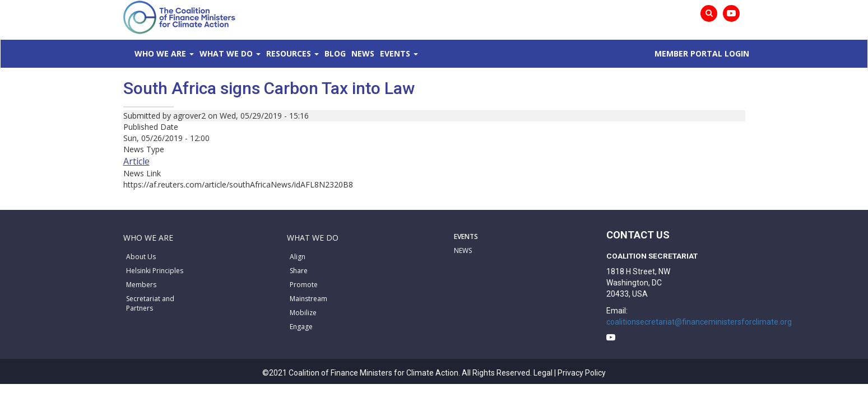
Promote (304, 285)
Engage (301, 327)
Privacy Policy (582, 373)
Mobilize (303, 313)
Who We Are (177, 53)
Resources (339, 53)
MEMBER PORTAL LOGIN (693, 53)
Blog (402, 53)
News (447, 53)
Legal (543, 373)
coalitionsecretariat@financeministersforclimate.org (699, 322)
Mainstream (308, 299)
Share (299, 271)
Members (141, 285)
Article (136, 161)
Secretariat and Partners (150, 303)
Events (496, 53)
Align (298, 257)
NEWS (463, 250)
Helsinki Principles (155, 271)
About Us (141, 257)
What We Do (260, 53)
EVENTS (466, 236)
